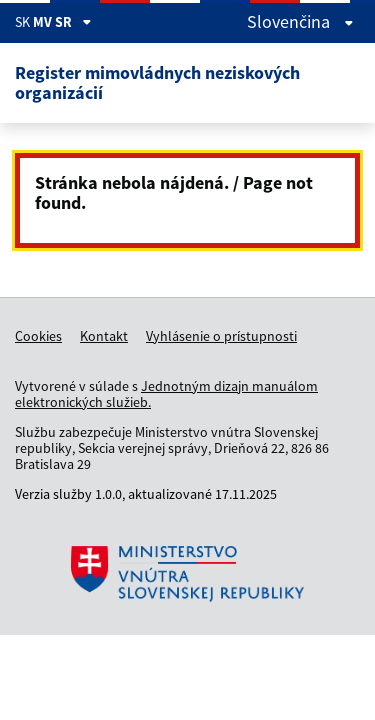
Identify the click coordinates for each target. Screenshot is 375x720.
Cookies (38, 336)
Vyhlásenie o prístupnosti (221, 336)
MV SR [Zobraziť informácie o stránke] (62, 22)
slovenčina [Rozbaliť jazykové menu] (300, 22)
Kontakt (104, 336)
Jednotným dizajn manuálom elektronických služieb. (166, 394)
